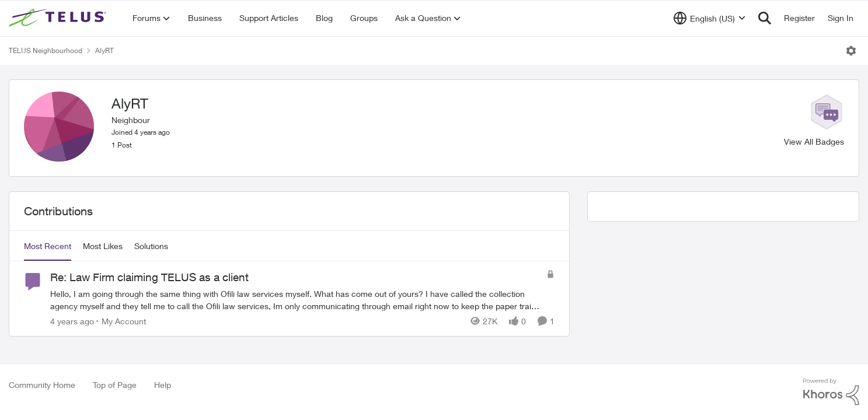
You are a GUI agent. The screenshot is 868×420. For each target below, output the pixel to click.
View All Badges (814, 141)
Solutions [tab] (151, 246)
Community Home (42, 385)
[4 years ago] (72, 321)
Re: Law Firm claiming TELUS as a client (149, 277)
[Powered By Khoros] (831, 392)
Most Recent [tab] (48, 246)
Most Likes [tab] (103, 246)
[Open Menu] (851, 51)
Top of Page (115, 385)
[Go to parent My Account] (121, 321)
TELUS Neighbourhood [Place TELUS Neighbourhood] (46, 50)
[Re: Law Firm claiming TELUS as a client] (295, 300)
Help (163, 385)
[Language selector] (710, 18)
